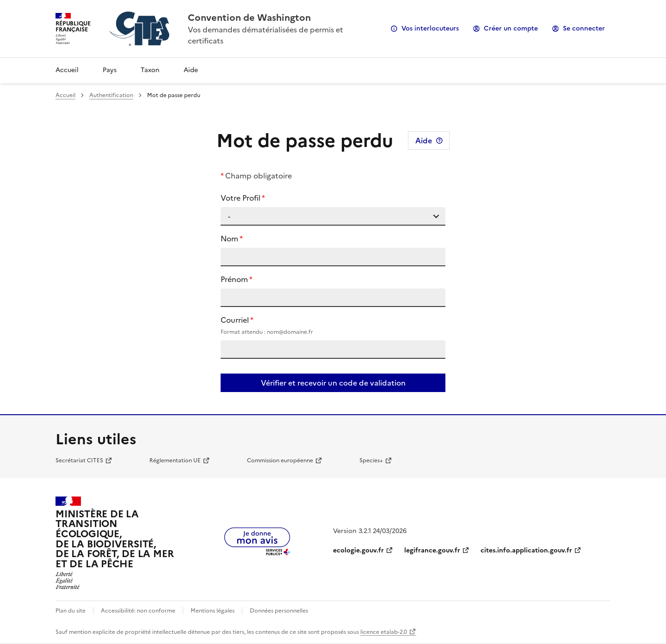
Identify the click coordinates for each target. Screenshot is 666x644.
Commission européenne (280, 460)
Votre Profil (240, 198)
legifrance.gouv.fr (432, 550)
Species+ (371, 460)
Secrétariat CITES (79, 460)
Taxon (150, 70)
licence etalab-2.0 (384, 632)
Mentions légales (213, 611)
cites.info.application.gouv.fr (526, 550)
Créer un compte (511, 28)
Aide (191, 70)
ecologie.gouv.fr (358, 550)
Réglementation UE (175, 460)
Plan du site (71, 611)
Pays (110, 70)
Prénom (234, 279)
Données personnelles (279, 611)
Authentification (111, 95)
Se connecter (584, 28)
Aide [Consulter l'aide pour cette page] (424, 141)
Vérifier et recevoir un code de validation (333, 383)
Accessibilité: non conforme (138, 611)
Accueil (67, 70)
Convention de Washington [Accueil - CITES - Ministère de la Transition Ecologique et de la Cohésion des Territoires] (249, 18)
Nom (229, 239)
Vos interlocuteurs (430, 28)
